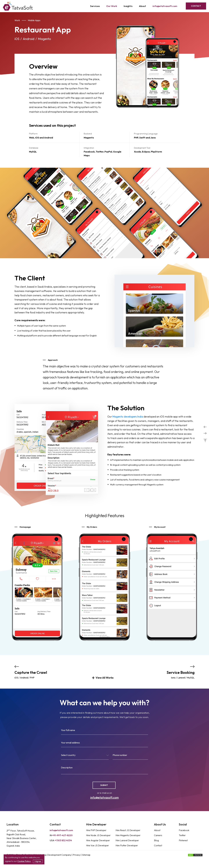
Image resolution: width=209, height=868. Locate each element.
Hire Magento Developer (128, 835)
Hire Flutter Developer (127, 845)
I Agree (38, 861)
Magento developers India (128, 417)
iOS (17, 39)
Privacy (77, 855)
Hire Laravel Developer (127, 840)
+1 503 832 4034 (61, 840)
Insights (128, 6)
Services (95, 6)
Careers (158, 835)
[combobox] (85, 756)
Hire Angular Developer (98, 840)
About (142, 6)
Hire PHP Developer (96, 830)
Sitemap (86, 855)
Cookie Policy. (24, 861)
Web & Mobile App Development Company (50, 855)
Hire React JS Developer (128, 830)
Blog (156, 840)
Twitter (182, 835)
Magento (44, 39)
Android (29, 39)
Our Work (112, 6)
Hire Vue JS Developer (97, 845)
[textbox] (85, 756)
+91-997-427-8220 (61, 835)
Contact (196, 6)
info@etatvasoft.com (165, 6)
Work (17, 20)
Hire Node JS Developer (98, 835)
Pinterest (183, 840)
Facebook (184, 830)
